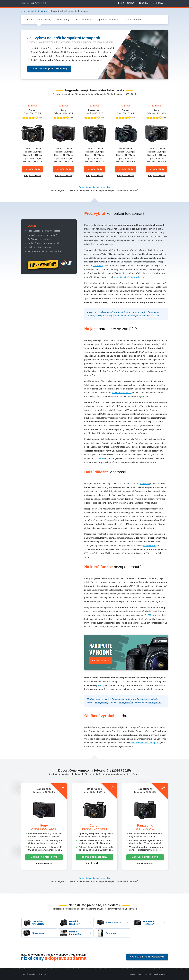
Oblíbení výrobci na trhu (39, 247)
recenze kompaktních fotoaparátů (145, 743)
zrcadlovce (145, 484)
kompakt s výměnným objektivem (129, 277)
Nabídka (147, 957)
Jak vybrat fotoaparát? (33, 923)
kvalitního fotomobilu (122, 393)
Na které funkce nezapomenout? (44, 243)
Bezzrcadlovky (108, 923)
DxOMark (149, 615)
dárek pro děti (155, 702)
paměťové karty (149, 546)
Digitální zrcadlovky (69, 923)
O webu (42, 974)
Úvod (24, 11)
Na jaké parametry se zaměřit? (43, 235)
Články (32, 974)
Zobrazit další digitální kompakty (94, 187)
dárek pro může (126, 702)
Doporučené (49, 69)
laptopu (100, 458)
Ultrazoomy (33, 933)
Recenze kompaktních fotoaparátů (44, 251)
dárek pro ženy (101, 702)
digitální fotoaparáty (38, 11)
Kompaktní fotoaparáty (143, 923)
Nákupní (34, 3)
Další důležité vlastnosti (39, 239)
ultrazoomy (98, 266)
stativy (101, 685)
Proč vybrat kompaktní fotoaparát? (44, 231)
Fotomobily (106, 933)
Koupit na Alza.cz (33, 176)
